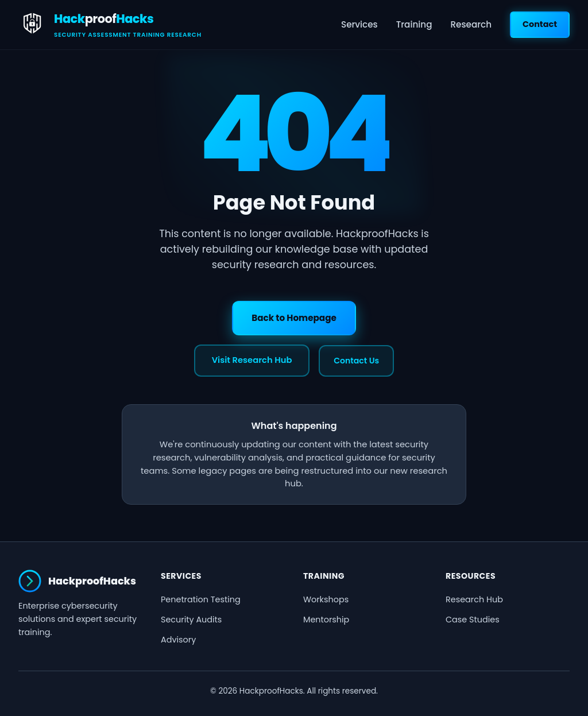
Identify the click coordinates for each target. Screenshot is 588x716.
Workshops (326, 599)
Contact (540, 24)
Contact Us (356, 361)
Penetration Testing (201, 599)
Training (414, 24)
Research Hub (474, 599)
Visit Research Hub (252, 360)
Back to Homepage (294, 318)
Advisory (178, 640)
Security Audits (191, 620)
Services (359, 24)
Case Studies (473, 620)
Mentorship (326, 620)
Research (471, 24)
